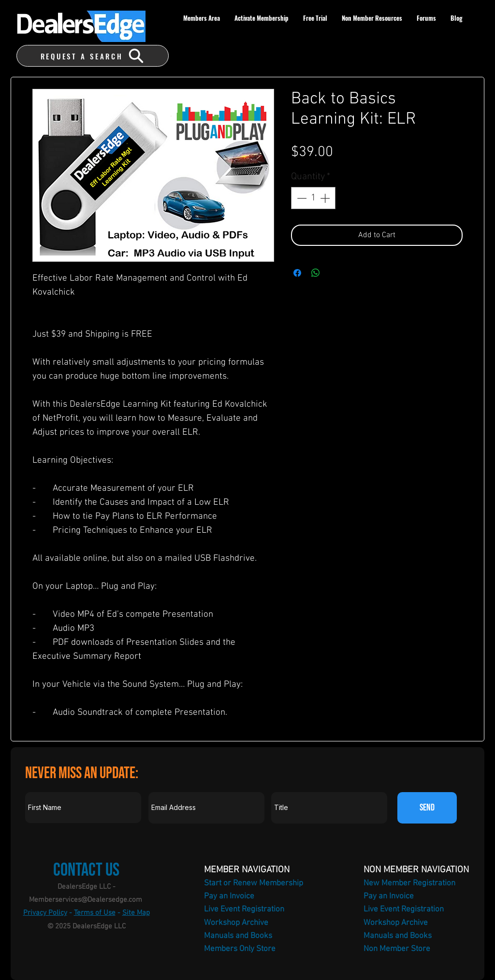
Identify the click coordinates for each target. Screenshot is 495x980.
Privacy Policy (45, 913)
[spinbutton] (313, 198)
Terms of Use (95, 913)
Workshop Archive (236, 923)
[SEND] (427, 808)
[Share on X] (334, 273)
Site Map (136, 913)
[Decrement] (301, 198)
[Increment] (326, 198)
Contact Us (86, 870)
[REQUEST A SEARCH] (93, 56)
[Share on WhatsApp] (316, 273)
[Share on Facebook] (297, 273)
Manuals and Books (238, 936)
